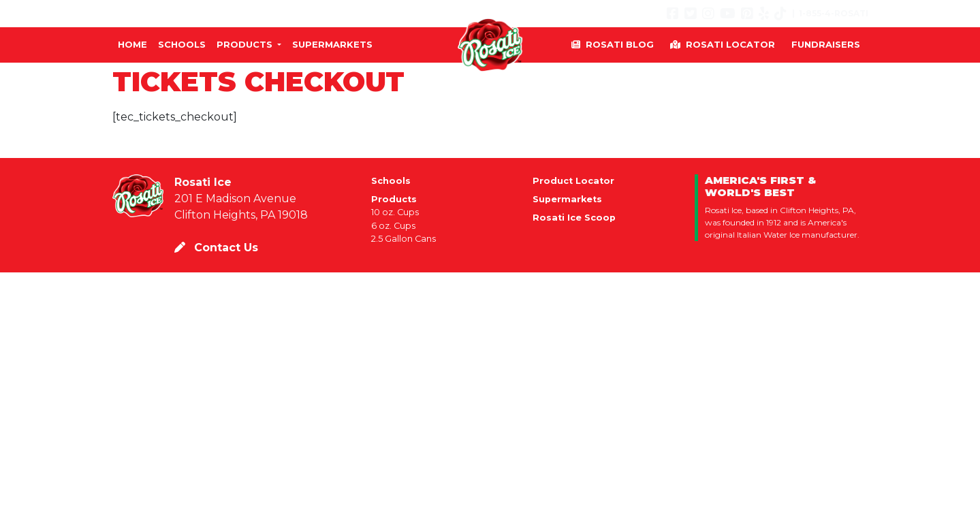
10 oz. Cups (395, 212)
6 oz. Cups (393, 226)
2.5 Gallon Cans (404, 239)
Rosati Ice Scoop (574, 218)
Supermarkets (567, 199)
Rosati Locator (723, 44)
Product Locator (573, 181)
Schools (391, 181)
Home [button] (132, 44)
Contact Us (216, 248)
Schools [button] (182, 44)
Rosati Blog (613, 44)
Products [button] (246, 44)
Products (394, 199)
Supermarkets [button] (332, 44)
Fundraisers (826, 44)
